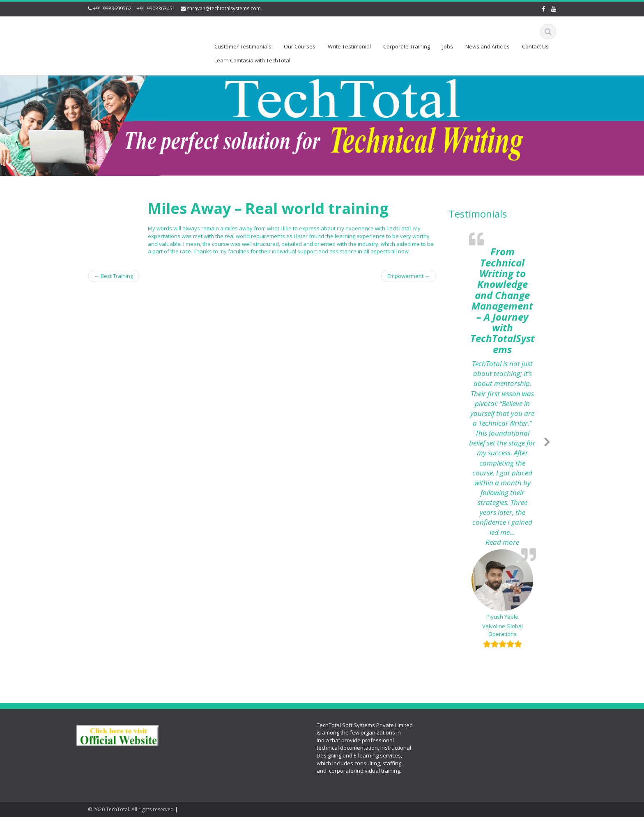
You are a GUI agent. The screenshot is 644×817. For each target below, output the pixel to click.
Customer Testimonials (243, 46)
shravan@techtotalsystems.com (224, 8)
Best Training (114, 276)
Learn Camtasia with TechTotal (252, 60)
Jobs (448, 46)
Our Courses (300, 46)
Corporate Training (407, 46)
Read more (511, 542)
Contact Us (535, 46)
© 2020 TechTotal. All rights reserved (131, 809)
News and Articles (488, 46)
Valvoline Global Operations (503, 630)
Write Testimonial (349, 46)
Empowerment (409, 276)
